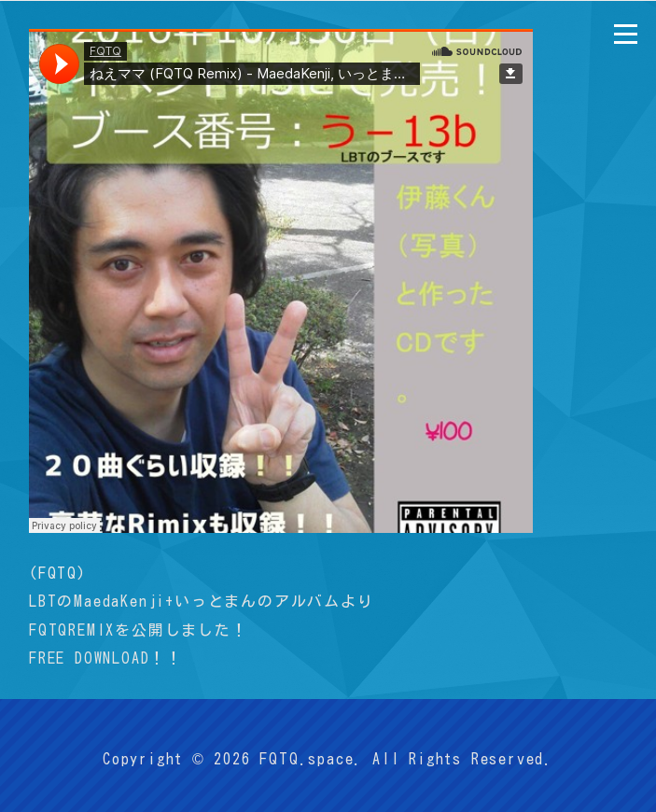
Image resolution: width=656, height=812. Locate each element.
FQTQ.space (307, 759)
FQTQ (58, 573)
